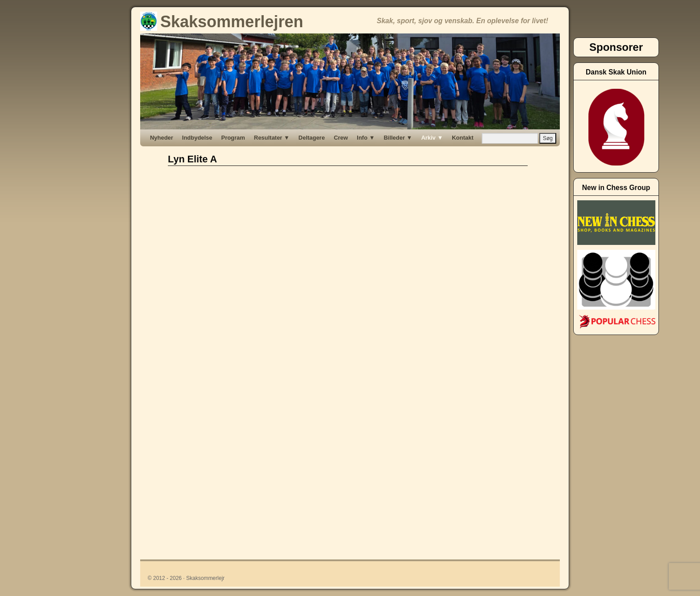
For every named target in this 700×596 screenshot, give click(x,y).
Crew (341, 138)
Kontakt (462, 138)
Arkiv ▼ (432, 138)
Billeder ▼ (398, 138)
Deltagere (312, 138)
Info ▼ (366, 138)
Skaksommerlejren (222, 22)
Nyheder (162, 138)
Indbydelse (197, 138)
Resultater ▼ (272, 138)
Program (233, 138)
